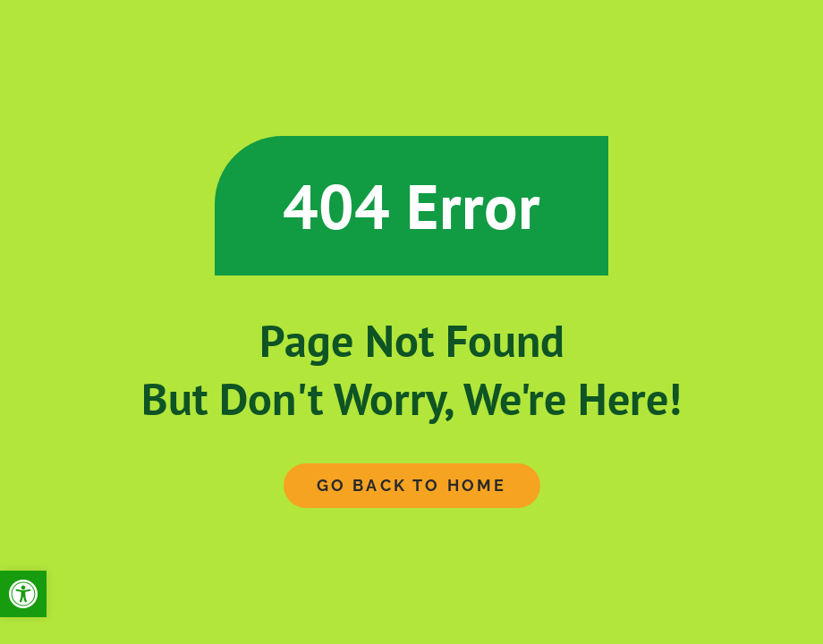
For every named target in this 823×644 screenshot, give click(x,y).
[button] (23, 594)
